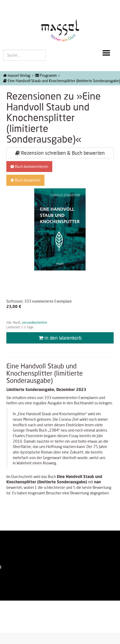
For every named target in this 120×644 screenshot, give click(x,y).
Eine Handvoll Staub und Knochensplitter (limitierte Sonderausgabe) (62, 81)
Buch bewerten (25, 180)
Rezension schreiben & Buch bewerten (60, 153)
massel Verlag (17, 75)
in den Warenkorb (60, 338)
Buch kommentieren (29, 166)
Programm (46, 75)
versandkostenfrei (35, 322)
